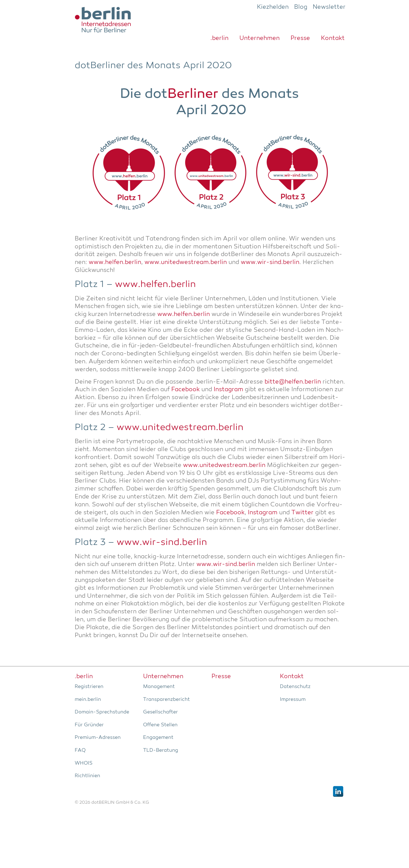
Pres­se (300, 38)
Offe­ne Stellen (160, 725)
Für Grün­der (89, 725)
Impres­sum (293, 699)
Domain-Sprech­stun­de (102, 712)
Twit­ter (302, 513)
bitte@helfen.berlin (293, 382)
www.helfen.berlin (115, 262)
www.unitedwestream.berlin (186, 262)
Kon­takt (333, 38)
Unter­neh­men (259, 38)
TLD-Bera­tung (161, 750)
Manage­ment (159, 687)
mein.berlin (88, 699)
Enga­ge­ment (158, 738)
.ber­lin (219, 38)
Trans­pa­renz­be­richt (166, 699)
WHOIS (84, 763)
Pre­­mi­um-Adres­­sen (98, 738)
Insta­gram (228, 390)
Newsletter (329, 7)
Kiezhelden (273, 7)
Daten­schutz (295, 687)
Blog (301, 7)
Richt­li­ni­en (87, 776)
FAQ (80, 750)
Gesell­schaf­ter (160, 712)
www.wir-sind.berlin (270, 262)
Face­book (185, 390)
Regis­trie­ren (89, 687)
